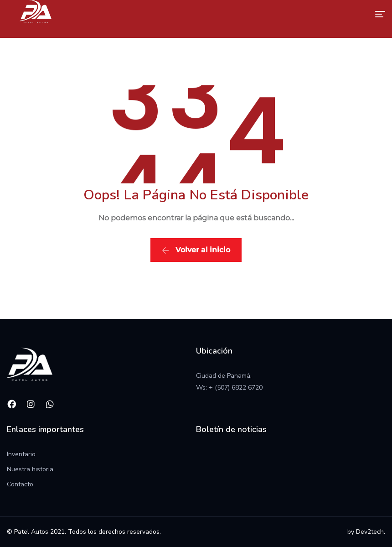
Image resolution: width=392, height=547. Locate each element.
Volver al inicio (196, 250)
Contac (17, 484)
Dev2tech (370, 532)
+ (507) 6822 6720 (236, 388)
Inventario (21, 454)
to (30, 484)
